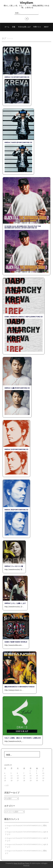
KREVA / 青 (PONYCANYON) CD (16, 510)
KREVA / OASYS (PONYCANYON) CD (18, 142)
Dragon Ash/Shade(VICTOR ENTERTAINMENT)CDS (24, 826)
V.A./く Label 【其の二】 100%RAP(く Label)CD (23, 738)
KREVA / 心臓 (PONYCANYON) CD (17, 388)
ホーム (7, 27)
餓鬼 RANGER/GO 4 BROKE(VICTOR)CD (20, 687)
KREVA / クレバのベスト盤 (14, 566)
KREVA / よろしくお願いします (15, 603)
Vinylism (26, 3)
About (46, 27)
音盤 (14, 27)
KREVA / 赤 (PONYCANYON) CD (16, 449)
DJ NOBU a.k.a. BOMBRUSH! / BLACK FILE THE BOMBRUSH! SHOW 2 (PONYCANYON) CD (23, 227)
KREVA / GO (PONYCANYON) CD (17, 77)
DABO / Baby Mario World (16, 642)
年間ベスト (37, 27)
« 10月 (6, 785)
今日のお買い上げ (24, 27)
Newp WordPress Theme (22, 863)
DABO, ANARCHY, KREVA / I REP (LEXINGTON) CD (24, 317)
